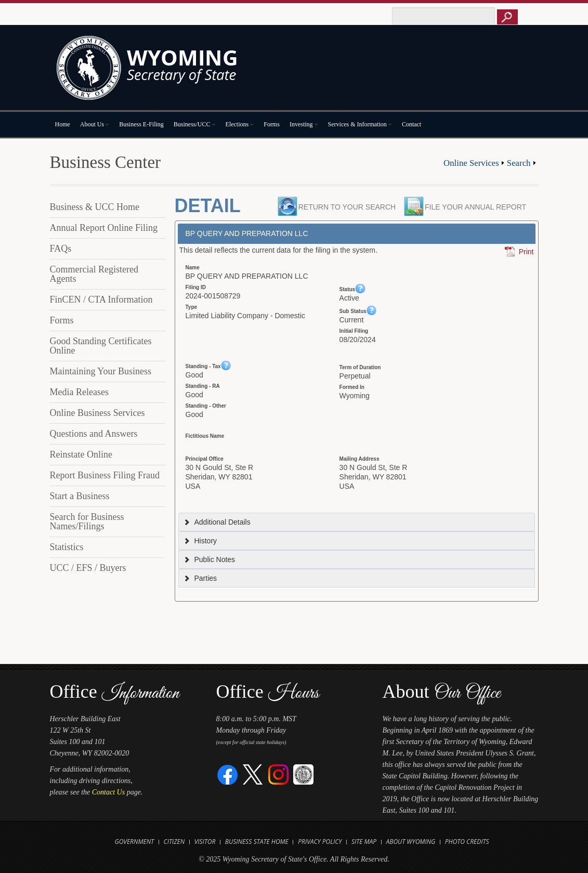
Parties (200, 578)
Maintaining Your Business (101, 371)
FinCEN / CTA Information (101, 299)
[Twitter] (253, 774)
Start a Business (80, 496)
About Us (95, 124)
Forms (272, 124)
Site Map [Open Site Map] (364, 842)
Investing (304, 124)
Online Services (471, 163)
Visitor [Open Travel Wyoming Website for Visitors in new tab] (205, 842)
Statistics (67, 547)
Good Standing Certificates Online (101, 346)
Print (526, 252)
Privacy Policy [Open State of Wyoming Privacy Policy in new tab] (320, 842)
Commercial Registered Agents (94, 274)
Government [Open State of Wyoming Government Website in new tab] (134, 842)
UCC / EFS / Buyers (88, 568)
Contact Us (108, 792)
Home (63, 124)
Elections (240, 124)
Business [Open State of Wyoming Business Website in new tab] (238, 842)
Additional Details (217, 522)
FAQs (61, 249)
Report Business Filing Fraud (105, 475)
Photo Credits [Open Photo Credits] (467, 842)
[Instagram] (278, 774)
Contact (411, 124)
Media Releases (79, 392)
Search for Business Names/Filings (87, 522)
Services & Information (360, 124)
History (200, 541)
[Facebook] (228, 774)
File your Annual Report (478, 207)
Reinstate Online (81, 454)
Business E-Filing (141, 124)
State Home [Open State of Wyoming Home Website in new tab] (271, 842)
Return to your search (347, 207)
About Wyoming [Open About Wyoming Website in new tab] (411, 842)
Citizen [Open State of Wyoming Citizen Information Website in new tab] (174, 842)
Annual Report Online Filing (104, 228)
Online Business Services (97, 413)
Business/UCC (195, 124)
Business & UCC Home (95, 207)
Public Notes (209, 559)
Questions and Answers (94, 434)
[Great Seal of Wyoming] (303, 774)
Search (519, 163)
